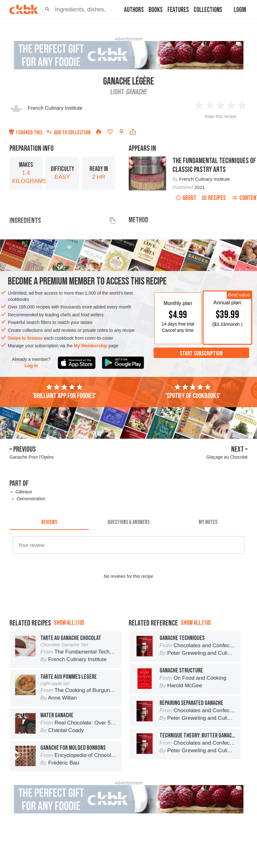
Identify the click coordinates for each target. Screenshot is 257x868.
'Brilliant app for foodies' (64, 392)
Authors (134, 10)
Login (240, 10)
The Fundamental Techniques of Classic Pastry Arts (214, 165)
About (186, 198)
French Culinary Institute (55, 108)
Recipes (214, 198)
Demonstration (31, 499)
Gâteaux (24, 492)
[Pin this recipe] (121, 132)
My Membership (91, 346)
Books (156, 10)
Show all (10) (69, 623)
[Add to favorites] (110, 132)
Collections (208, 10)
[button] (47, 9)
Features (178, 10)
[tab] (49, 522)
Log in (31, 366)
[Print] (99, 132)
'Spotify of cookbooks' (193, 392)
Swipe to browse (25, 338)
